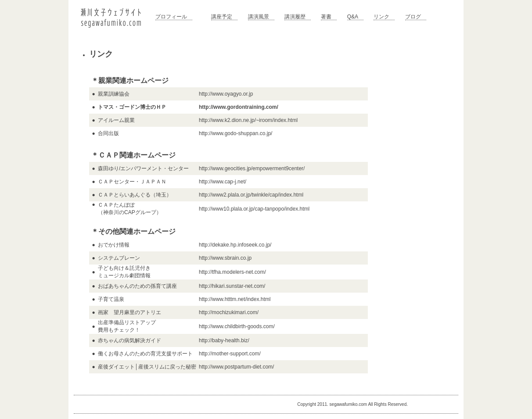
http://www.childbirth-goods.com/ (237, 326)
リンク (381, 17)
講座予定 (222, 17)
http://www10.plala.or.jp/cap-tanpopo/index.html (254, 209)
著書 (326, 17)
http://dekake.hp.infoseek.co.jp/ (235, 245)
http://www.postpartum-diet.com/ (236, 367)
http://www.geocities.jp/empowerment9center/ (252, 168)
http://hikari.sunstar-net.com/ (232, 286)
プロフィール (171, 17)
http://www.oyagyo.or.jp (226, 94)
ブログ (413, 17)
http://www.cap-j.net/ (223, 182)
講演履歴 (295, 17)
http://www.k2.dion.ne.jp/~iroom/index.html (248, 120)
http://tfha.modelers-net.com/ (232, 272)
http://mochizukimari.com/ (229, 312)
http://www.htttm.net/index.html (235, 299)
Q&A (353, 17)
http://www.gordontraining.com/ (239, 107)
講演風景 (259, 17)
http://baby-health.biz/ (224, 340)
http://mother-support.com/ (230, 354)
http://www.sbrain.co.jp (225, 258)
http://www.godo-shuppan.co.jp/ (235, 133)
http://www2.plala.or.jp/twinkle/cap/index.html (251, 195)
